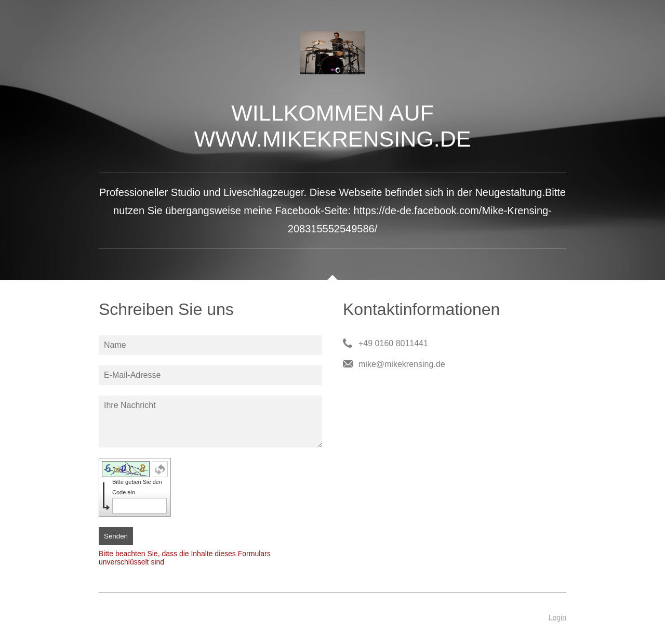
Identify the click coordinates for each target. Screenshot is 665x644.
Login (557, 617)
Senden (116, 536)
